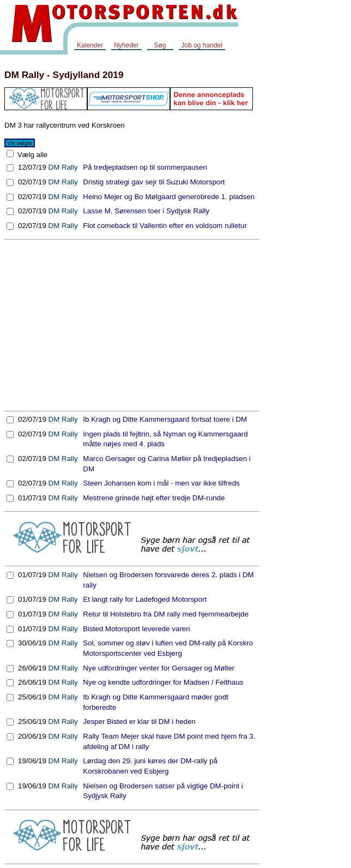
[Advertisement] (132, 325)
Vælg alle (31, 155)
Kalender (90, 45)
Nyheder (126, 45)
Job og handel (202, 45)
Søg (160, 45)
